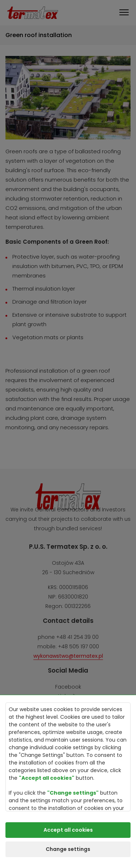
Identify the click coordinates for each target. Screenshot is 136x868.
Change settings (68, 849)
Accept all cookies (68, 830)
